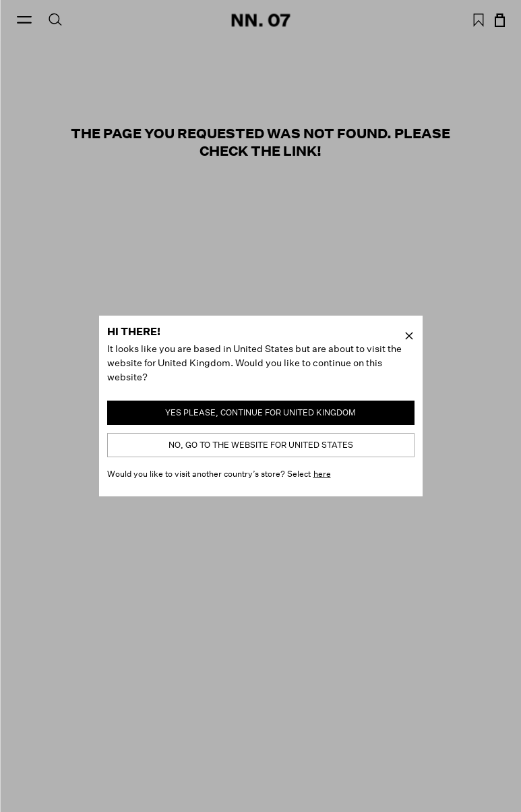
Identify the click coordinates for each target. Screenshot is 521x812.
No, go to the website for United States (261, 445)
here (322, 474)
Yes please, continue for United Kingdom (260, 412)
